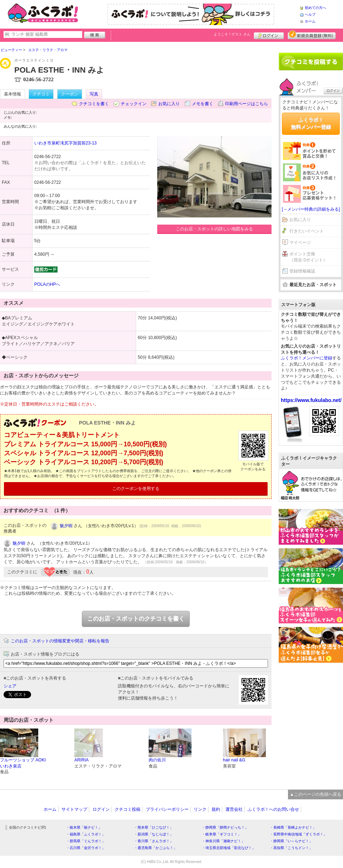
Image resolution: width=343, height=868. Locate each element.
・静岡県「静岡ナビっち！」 (225, 827)
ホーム (310, 21)
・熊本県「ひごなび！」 (154, 827)
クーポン (70, 94)
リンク (200, 809)
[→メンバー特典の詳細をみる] (311, 209)
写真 (94, 94)
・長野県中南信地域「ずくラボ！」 (298, 834)
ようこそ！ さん (232, 34)
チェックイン (134, 104)
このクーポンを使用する (136, 489)
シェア (10, 686)
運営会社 (234, 809)
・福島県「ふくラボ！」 (86, 834)
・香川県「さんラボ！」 (154, 841)
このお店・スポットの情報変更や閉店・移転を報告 (60, 641)
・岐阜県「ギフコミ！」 (222, 834)
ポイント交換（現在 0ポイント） (308, 257)
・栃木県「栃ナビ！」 (84, 827)
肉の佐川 (157, 760)
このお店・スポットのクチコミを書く (136, 619)
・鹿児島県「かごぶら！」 (155, 848)
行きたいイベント (307, 231)
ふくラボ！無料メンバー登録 (311, 123)
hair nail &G (234, 760)
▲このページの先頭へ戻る (315, 794)
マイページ (300, 242)
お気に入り (169, 104)
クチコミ (41, 94)
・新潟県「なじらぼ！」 (154, 834)
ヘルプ (310, 14)
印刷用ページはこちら (247, 104)
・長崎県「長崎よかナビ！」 (293, 827)
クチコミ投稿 (128, 809)
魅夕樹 (66, 526)
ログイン (269, 35)
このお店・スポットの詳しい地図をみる (214, 229)
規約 (216, 809)
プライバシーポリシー (167, 809)
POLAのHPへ (47, 284)
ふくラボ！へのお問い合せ (273, 809)
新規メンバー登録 (312, 35)
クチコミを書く (94, 104)
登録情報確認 (302, 271)
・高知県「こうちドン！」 (291, 848)
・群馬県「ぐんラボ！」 (86, 841)
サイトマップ (74, 809)
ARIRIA (81, 760)
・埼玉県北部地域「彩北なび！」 (229, 848)
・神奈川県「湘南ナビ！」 (223, 841)
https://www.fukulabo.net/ (311, 400)
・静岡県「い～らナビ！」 (291, 841)
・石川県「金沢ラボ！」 (86, 848)
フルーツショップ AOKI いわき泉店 (23, 763)
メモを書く (203, 104)
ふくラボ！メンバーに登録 (307, 358)
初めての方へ (315, 8)
